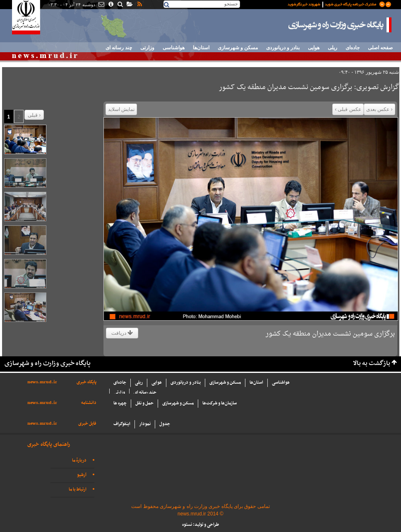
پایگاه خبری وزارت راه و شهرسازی (340, 25)
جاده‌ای (353, 48)
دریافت (122, 333)
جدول (165, 424)
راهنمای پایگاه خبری (49, 444)
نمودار (145, 424)
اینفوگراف (122, 424)
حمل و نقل (144, 403)
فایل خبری (87, 424)
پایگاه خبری (86, 382)
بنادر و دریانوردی (283, 48)
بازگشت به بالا (372, 364)
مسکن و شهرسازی (238, 48)
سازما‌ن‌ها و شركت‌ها (220, 403)
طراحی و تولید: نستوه (200, 525)
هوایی (314, 48)
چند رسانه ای (119, 48)
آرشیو (82, 475)
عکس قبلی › (348, 109)
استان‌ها (201, 48)
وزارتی (147, 48)
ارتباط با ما (78, 490)
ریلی (333, 48)
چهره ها (120, 403)
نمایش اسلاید (121, 109)
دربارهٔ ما (79, 461)
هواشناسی (174, 48)
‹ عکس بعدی (379, 109)
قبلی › (34, 115)
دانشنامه (89, 403)
